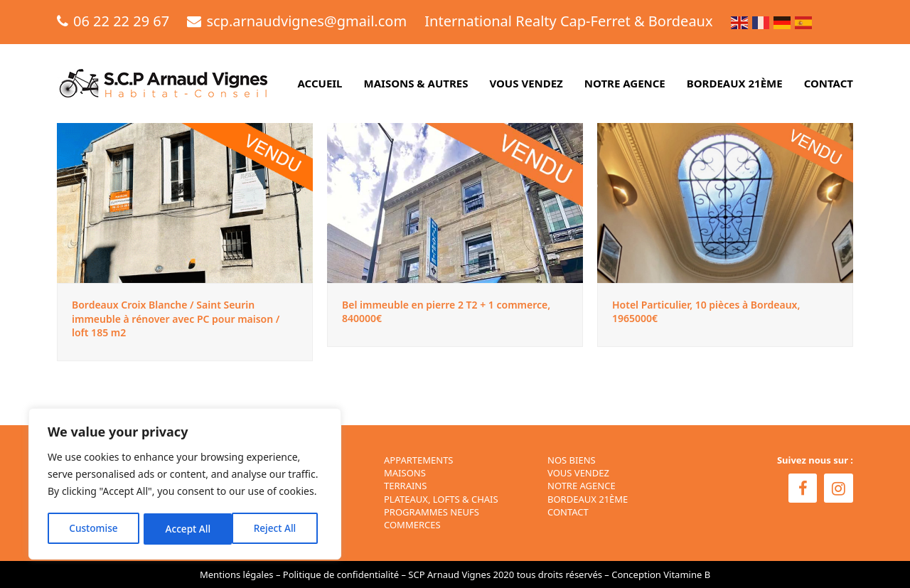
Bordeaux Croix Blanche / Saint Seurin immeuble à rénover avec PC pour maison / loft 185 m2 (176, 319)
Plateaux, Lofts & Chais (441, 499)
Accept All (278, 529)
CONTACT (568, 512)
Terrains (405, 486)
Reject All (187, 529)
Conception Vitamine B (661, 574)
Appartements (419, 460)
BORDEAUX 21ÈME (588, 499)
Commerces (412, 525)
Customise (93, 529)
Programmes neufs (432, 512)
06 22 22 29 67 (121, 21)
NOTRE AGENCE (582, 486)
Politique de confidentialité (341, 574)
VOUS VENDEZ (578, 473)
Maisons (405, 473)
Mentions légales (237, 574)
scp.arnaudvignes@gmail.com (306, 21)
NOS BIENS (572, 460)
